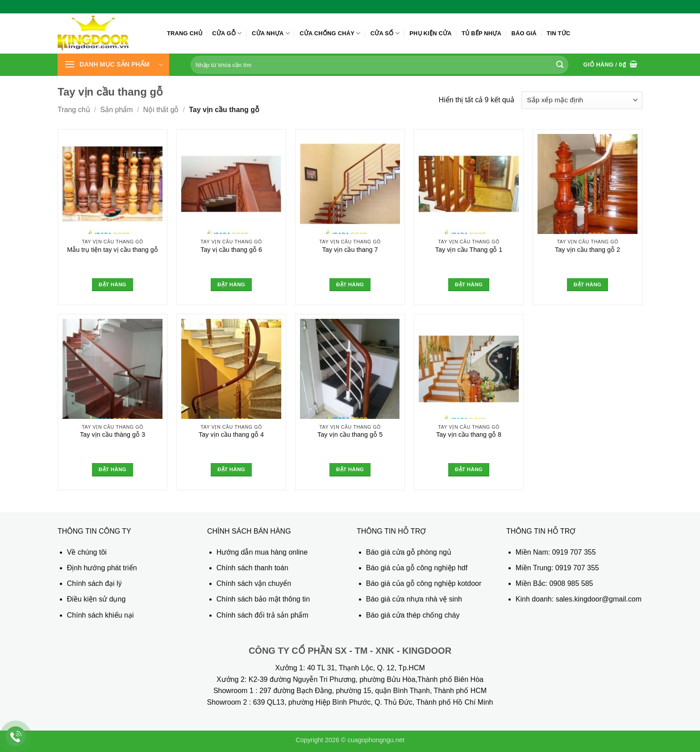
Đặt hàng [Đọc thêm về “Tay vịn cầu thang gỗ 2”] (587, 284)
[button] (113, 65)
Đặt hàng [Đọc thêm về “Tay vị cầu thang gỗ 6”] (231, 284)
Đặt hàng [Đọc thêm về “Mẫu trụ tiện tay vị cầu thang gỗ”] (112, 284)
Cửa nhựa (271, 33)
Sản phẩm (117, 110)
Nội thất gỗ (161, 110)
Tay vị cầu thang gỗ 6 (231, 250)
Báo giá (524, 33)
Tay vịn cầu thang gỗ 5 (350, 434)
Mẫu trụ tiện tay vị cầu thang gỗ (112, 250)
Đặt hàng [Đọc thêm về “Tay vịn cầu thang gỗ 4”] (231, 469)
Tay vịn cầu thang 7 (350, 250)
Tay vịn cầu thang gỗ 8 (469, 434)
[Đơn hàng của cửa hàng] (582, 100)
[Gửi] (560, 65)
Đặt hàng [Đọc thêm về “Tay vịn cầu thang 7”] (350, 284)
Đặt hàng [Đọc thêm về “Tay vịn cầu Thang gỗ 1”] (469, 284)
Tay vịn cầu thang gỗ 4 (231, 434)
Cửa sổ (385, 33)
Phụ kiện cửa (430, 33)
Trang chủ (185, 33)
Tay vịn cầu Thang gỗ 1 (469, 250)
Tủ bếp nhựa (481, 33)
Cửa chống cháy (330, 33)
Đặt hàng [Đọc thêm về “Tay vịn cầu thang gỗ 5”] (350, 469)
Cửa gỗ (227, 33)
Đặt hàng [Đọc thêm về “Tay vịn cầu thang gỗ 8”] (469, 469)
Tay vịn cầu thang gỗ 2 (587, 250)
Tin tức (558, 33)
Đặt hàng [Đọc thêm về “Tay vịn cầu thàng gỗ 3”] (112, 469)
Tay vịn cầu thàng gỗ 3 (112, 434)
